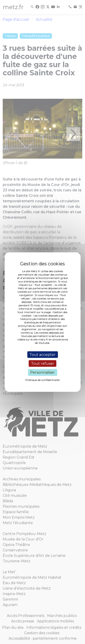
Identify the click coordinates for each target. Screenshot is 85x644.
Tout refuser (43, 364)
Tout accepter (42, 355)
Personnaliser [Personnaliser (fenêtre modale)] (42, 372)
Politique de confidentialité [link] (42, 380)
